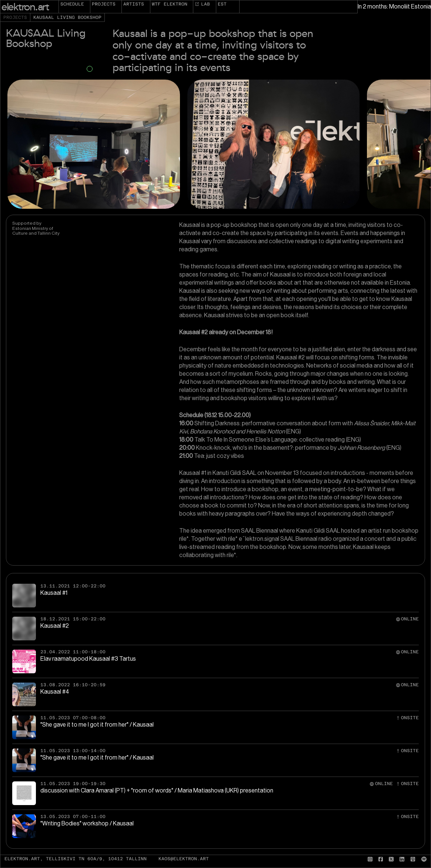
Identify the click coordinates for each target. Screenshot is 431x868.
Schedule (72, 4)
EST (222, 4)
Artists (134, 4)
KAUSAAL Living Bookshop (67, 17)
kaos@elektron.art (184, 859)
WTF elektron (170, 4)
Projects (104, 4)
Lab (202, 4)
